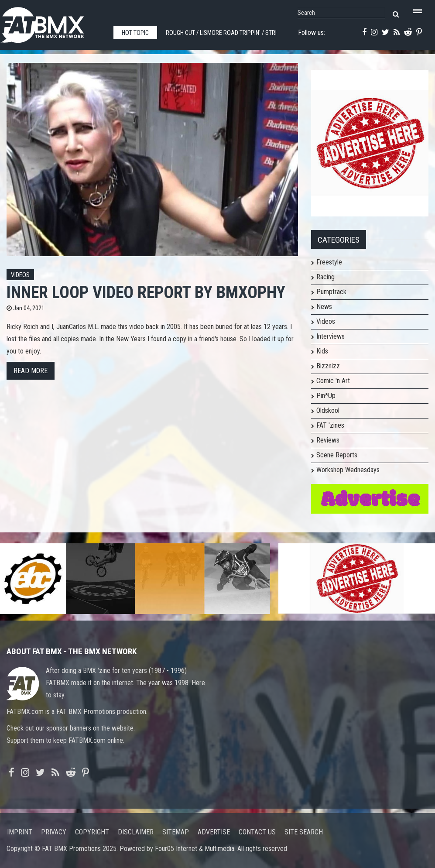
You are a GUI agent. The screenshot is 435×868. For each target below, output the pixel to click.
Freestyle (329, 262)
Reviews (328, 440)
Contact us (257, 832)
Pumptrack (331, 292)
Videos (20, 275)
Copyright (92, 832)
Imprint (20, 832)
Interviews (331, 336)
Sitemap (176, 832)
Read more (31, 371)
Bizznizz (328, 366)
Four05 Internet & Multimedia (195, 849)
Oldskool (328, 410)
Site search (304, 832)
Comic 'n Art (333, 381)
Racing (325, 277)
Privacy (54, 832)
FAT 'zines (330, 425)
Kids (322, 351)
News (324, 307)
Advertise (214, 832)
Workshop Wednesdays (348, 470)
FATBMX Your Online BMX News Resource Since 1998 (52, 22)
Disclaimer (136, 832)
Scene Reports (337, 455)
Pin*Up (326, 396)
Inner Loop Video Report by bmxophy (146, 292)
